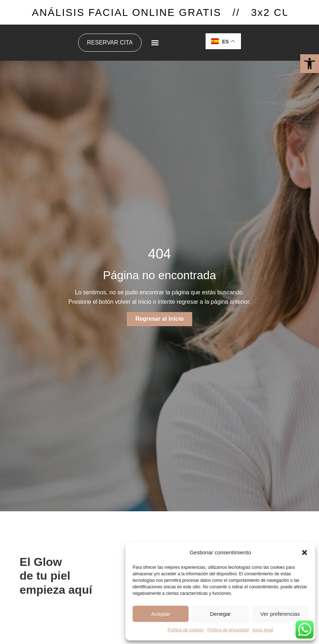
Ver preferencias (280, 614)
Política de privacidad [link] (228, 630)
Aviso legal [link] (263, 630)
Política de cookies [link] (186, 630)
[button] (305, 553)
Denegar (220, 614)
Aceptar (161, 614)
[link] (310, 64)
